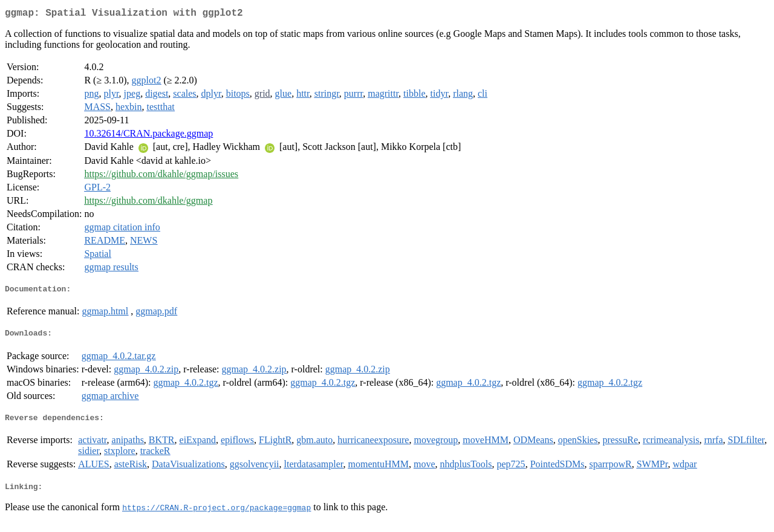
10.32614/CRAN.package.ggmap (148, 136)
